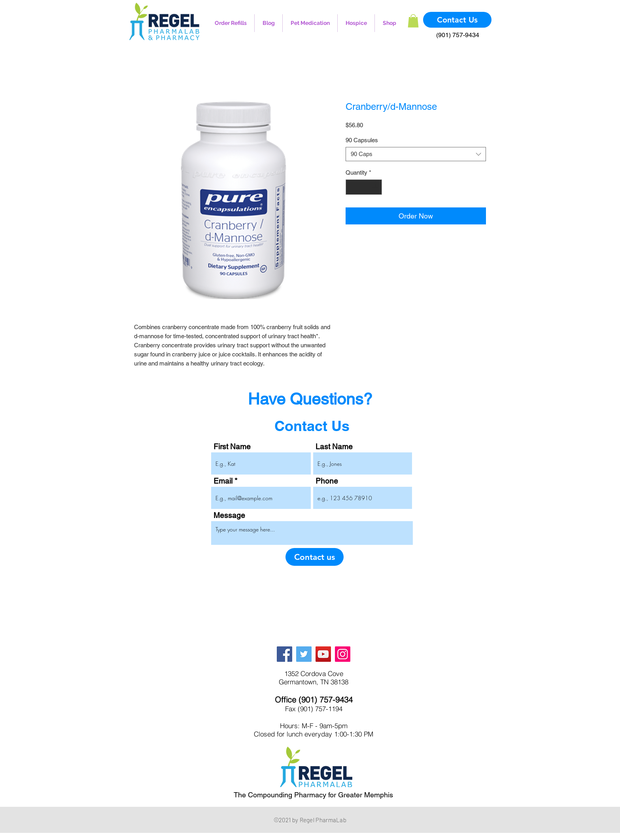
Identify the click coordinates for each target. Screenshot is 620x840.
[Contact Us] (457, 20)
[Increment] (376, 187)
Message (229, 515)
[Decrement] (352, 187)
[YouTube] (323, 654)
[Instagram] (343, 654)
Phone (327, 481)
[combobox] (416, 154)
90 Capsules (362, 140)
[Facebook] (284, 654)
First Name (232, 447)
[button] (413, 21)
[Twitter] (304, 654)
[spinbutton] (364, 187)
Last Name (334, 447)
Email (223, 481)
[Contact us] (315, 557)
